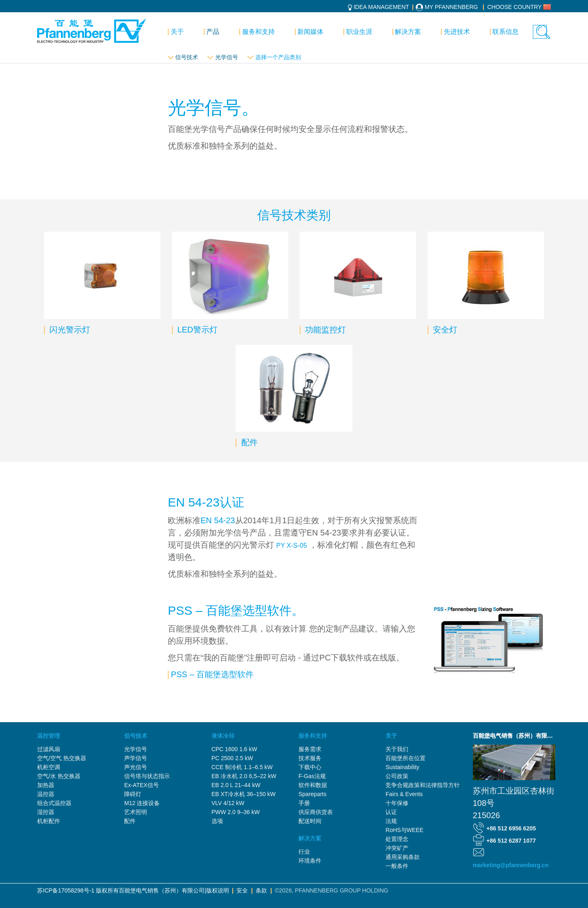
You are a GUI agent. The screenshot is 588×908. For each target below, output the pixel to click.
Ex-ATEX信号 (141, 785)
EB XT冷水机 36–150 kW (244, 794)
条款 (261, 890)
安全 (242, 890)
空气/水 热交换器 (59, 776)
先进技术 (457, 32)
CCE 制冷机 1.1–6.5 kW (242, 767)
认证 (391, 812)
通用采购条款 (403, 857)
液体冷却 (223, 736)
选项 (217, 821)
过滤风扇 (49, 749)
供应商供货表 (316, 812)
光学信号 (227, 57)
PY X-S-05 (292, 545)
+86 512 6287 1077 (511, 841)
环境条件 (310, 861)
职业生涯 (359, 32)
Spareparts (312, 794)
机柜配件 (49, 821)
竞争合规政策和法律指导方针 (423, 785)
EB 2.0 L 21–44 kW (236, 785)
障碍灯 (133, 794)
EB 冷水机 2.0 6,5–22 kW (244, 776)
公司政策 (397, 776)
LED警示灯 (196, 330)
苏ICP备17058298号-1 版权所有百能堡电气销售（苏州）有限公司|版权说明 (133, 890)
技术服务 (310, 758)
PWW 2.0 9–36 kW (236, 812)
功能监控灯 (324, 330)
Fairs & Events (404, 794)
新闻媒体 (310, 32)
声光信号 (136, 767)
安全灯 (444, 330)
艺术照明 (136, 812)
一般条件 (397, 866)
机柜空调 (49, 767)
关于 (177, 32)
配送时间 (310, 821)
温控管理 (49, 736)
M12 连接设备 (142, 803)
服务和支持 (258, 32)
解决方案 (408, 32)
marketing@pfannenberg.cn (511, 865)
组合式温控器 (54, 803)
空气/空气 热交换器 (62, 758)
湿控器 (46, 812)
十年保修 (397, 803)
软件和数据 (313, 785)
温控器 (46, 794)
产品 (213, 32)
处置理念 (397, 839)
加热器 (46, 785)
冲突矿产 (397, 848)
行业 (304, 852)
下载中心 (310, 767)
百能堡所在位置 (405, 758)
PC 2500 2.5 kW (232, 758)
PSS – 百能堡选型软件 (212, 674)
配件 (248, 442)
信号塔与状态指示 (147, 776)
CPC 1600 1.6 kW (234, 749)
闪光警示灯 (69, 330)
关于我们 (397, 749)
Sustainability (402, 767)
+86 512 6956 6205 (511, 828)
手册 (304, 803)
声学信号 (136, 758)
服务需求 (310, 749)
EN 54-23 (218, 520)
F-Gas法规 (312, 776)
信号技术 (187, 57)
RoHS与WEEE (404, 830)
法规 (391, 821)
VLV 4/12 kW (228, 803)
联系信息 (506, 32)
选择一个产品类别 (278, 57)
